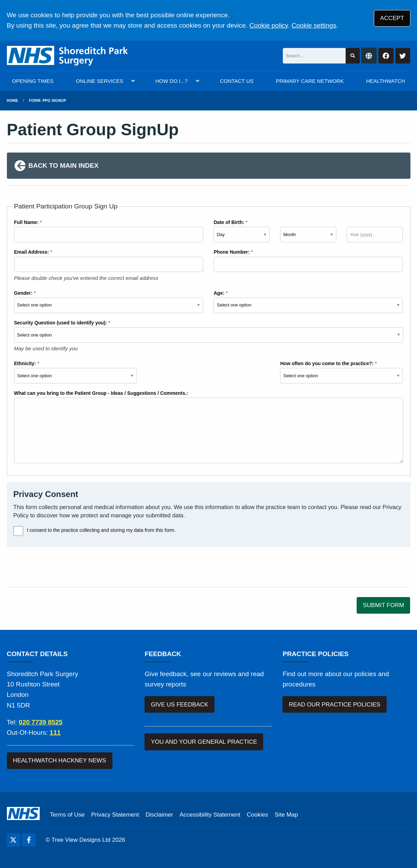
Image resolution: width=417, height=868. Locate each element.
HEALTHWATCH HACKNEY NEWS (60, 760)
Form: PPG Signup (48, 100)
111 (55, 733)
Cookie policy (269, 25)
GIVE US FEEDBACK (180, 705)
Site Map (286, 815)
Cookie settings (314, 25)
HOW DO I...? (172, 81)
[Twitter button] (403, 56)
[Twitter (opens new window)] (13, 840)
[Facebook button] (386, 56)
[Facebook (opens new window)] (29, 840)
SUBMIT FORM (383, 605)
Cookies (257, 815)
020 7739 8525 (41, 722)
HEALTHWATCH (386, 81)
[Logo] (68, 56)
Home (13, 100)
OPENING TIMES (33, 81)
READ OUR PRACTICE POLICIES (335, 705)
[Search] (314, 56)
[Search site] (353, 56)
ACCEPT (392, 18)
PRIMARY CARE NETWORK (310, 81)
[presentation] (59, 567)
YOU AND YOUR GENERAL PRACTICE (204, 742)
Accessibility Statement (210, 815)
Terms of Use (67, 815)
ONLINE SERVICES (100, 81)
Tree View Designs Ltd (81, 840)
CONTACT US (237, 81)
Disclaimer (159, 815)
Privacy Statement (115, 815)
